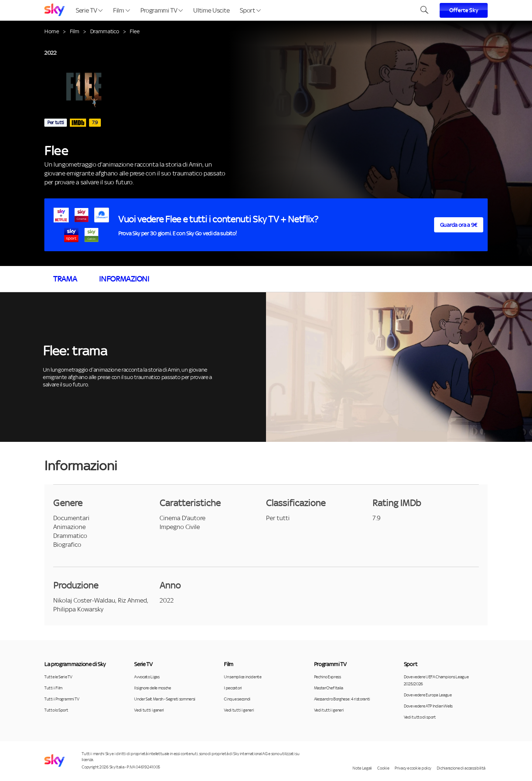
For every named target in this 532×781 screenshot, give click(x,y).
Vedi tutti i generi (149, 710)
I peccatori (233, 688)
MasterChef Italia (329, 688)
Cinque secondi (237, 699)
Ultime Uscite (211, 10)
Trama (65, 279)
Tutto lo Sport (56, 710)
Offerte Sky (464, 10)
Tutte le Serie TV (58, 677)
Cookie (383, 768)
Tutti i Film (53, 688)
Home (52, 31)
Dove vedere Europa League (428, 695)
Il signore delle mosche (153, 688)
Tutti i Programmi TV (62, 699)
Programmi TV (162, 10)
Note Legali (362, 768)
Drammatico (105, 31)
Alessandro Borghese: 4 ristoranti (342, 699)
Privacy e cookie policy (413, 768)
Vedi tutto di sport (420, 717)
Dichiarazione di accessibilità (461, 768)
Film (121, 10)
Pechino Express (328, 677)
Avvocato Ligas (147, 677)
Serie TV (89, 10)
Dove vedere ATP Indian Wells (428, 706)
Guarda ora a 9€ (459, 225)
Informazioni (124, 279)
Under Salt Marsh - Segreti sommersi (165, 699)
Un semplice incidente (243, 677)
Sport (250, 10)
